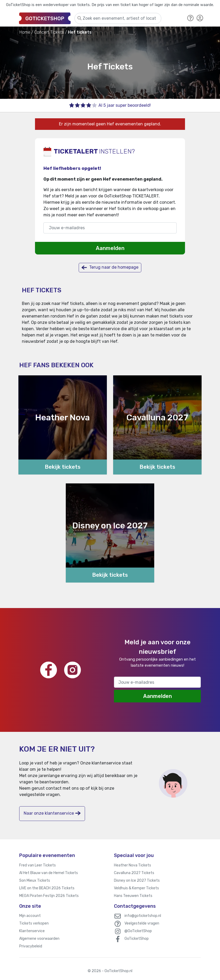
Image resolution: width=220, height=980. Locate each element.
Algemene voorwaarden (39, 939)
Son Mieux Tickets (35, 881)
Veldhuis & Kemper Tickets (136, 888)
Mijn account (30, 916)
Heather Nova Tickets (132, 865)
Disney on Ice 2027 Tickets (137, 881)
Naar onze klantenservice (52, 813)
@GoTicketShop (138, 931)
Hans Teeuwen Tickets (133, 896)
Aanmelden (110, 248)
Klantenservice (32, 931)
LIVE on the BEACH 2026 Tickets (47, 888)
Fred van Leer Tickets (37, 865)
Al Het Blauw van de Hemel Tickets (49, 873)
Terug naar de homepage (110, 267)
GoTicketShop (137, 939)
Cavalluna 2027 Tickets (134, 873)
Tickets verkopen (34, 923)
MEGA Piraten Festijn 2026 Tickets (49, 896)
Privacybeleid (31, 946)
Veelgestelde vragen (142, 923)
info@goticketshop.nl (143, 916)
